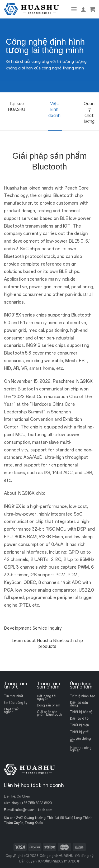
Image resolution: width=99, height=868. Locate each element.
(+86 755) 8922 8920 (36, 803)
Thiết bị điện (79, 725)
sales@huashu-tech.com (33, 810)
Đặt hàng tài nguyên (47, 697)
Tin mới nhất (14, 696)
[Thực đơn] (74, 9)
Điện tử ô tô (79, 719)
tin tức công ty (16, 703)
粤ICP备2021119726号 (62, 861)
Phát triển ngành (12, 711)
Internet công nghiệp (81, 749)
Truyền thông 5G (80, 740)
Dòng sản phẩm (49, 705)
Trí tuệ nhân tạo (82, 696)
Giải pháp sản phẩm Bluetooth (49, 713)
